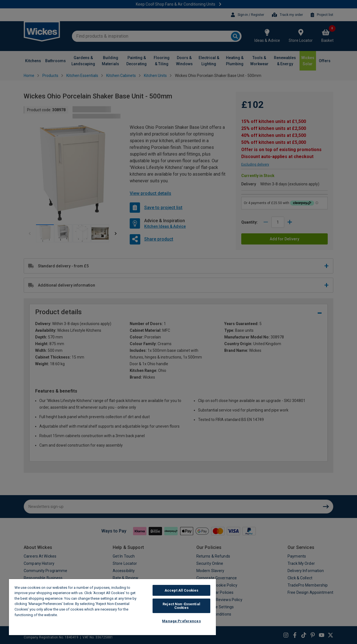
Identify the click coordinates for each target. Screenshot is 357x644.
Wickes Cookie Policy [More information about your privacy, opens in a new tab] (78, 615)
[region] (112, 607)
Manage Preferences (181, 621)
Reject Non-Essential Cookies (181, 606)
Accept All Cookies (181, 590)
